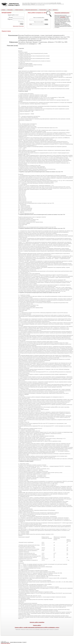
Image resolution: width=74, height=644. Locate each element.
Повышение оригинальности (62, 13)
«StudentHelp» (63, 17)
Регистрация (21, 26)
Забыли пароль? (16, 26)
